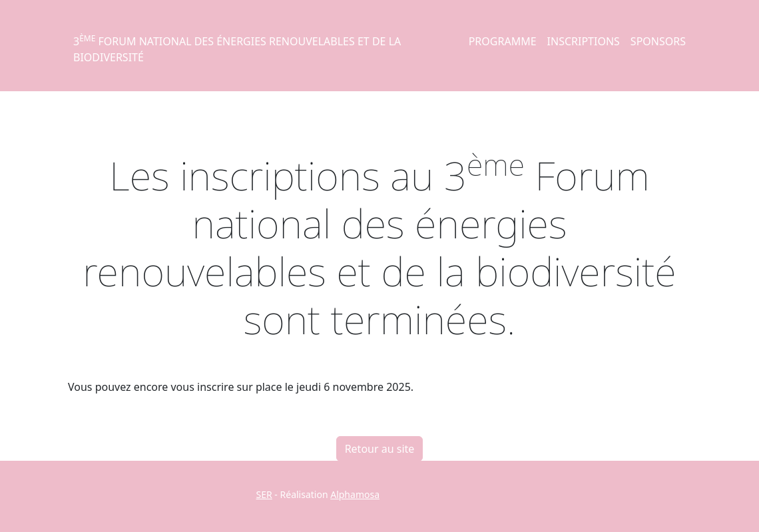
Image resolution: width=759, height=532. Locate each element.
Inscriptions (584, 41)
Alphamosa (355, 494)
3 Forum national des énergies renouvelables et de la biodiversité (237, 49)
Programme (503, 41)
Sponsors (658, 41)
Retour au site (380, 449)
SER (264, 494)
